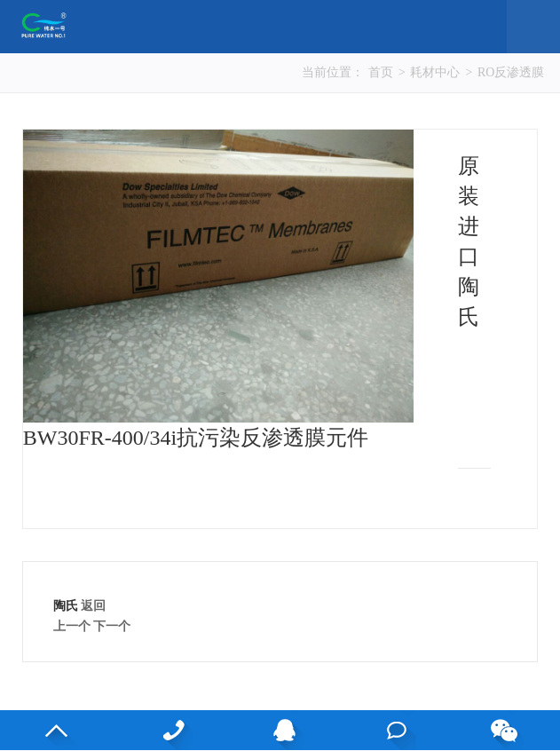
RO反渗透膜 (511, 72)
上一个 (72, 626)
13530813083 (173, 730)
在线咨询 (396, 730)
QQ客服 (284, 730)
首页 (381, 72)
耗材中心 (435, 72)
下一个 (112, 626)
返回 (93, 606)
